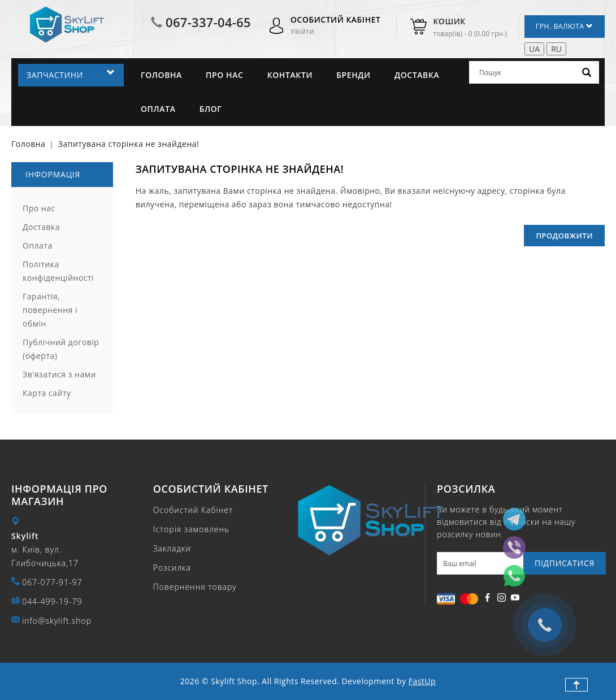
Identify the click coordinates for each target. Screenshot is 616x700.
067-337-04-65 (208, 22)
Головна (161, 75)
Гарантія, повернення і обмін (50, 310)
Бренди (353, 75)
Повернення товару (195, 587)
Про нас (224, 75)
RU (556, 49)
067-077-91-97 (52, 582)
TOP (576, 685)
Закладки (172, 548)
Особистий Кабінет (193, 510)
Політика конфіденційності (58, 271)
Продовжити (564, 236)
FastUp (422, 681)
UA (534, 49)
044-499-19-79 (52, 601)
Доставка (417, 75)
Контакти (290, 75)
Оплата (158, 109)
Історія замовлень (191, 529)
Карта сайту (47, 393)
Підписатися (565, 563)
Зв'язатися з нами (59, 374)
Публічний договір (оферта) (61, 349)
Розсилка (172, 568)
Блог (211, 109)
